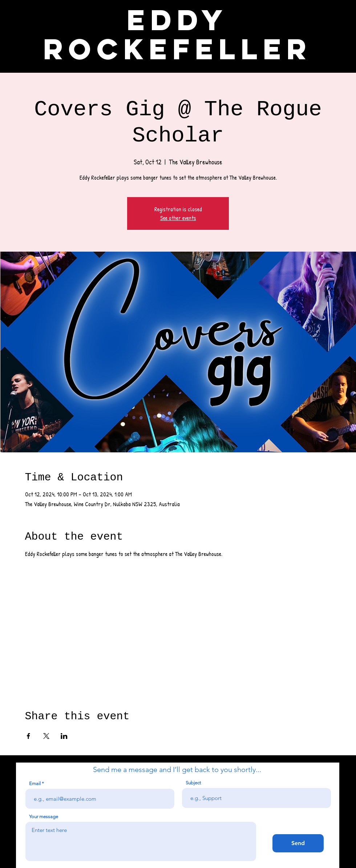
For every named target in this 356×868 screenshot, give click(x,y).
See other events (178, 218)
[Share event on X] (46, 736)
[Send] (298, 843)
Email (35, 783)
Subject (193, 783)
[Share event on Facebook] (29, 736)
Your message (44, 817)
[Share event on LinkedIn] (64, 736)
